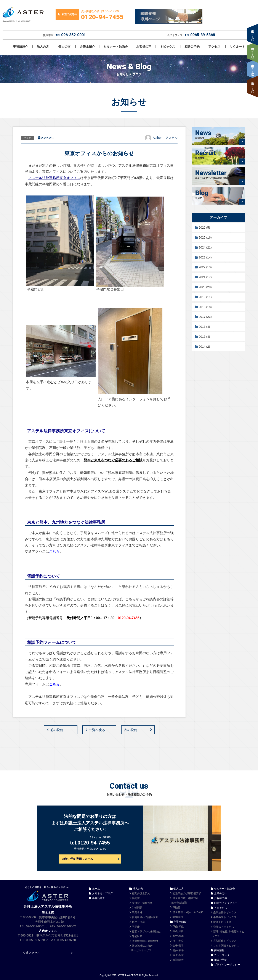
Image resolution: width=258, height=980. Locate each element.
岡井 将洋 (178, 936)
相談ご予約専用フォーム (78, 859)
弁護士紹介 (87, 47)
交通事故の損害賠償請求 (187, 893)
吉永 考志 (178, 955)
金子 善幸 (178, 946)
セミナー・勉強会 (116, 47)
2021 (205, 277)
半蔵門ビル (36, 289)
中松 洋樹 (178, 931)
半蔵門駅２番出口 (142, 288)
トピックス (168, 47)
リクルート (237, 47)
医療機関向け (145, 941)
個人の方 (64, 47)
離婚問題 (178, 917)
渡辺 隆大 (178, 960)
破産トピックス (222, 922)
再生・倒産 (138, 922)
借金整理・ (188, 912)
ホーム (96, 889)
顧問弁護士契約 (141, 893)
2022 (205, 267)
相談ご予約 (192, 47)
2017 (205, 317)
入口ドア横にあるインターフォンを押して (131, 399)
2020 (205, 287)
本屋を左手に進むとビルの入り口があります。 (61, 382)
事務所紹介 (21, 47)
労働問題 (137, 908)
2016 (204, 327)
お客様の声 (144, 47)
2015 (204, 337)
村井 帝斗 (178, 950)
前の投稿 (57, 730)
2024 (205, 247)
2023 (205, 257)
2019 (205, 297)
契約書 (136, 898)
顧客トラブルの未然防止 (146, 932)
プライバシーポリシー (227, 965)
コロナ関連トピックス (226, 946)
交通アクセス (31, 953)
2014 (204, 347)
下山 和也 (178, 927)
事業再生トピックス (225, 917)
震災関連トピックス (225, 941)
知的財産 (137, 936)
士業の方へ (221, 893)
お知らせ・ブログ (103, 893)
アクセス (214, 47)
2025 (205, 237)
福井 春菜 (178, 941)
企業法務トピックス (225, 912)
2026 (204, 228)
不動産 (136, 927)
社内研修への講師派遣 (145, 917)
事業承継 (137, 912)
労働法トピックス (224, 927)
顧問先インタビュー (226, 903)
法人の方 (43, 47)
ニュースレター (223, 955)
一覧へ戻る (97, 730)
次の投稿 (131, 730)
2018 (205, 307)
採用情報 (219, 950)
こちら (54, 551)
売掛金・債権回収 (142, 903)
